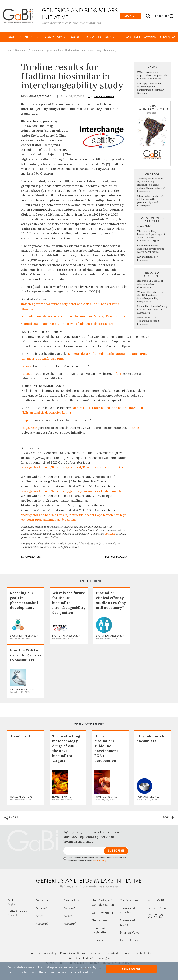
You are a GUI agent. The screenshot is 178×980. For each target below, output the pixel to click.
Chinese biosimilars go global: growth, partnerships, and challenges (151, 201)
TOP (168, 818)
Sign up (130, 16)
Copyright (112, 954)
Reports (97, 941)
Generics (29, 37)
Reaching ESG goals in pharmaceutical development (150, 284)
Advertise (150, 37)
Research (36, 51)
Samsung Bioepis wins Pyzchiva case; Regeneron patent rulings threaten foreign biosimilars (152, 185)
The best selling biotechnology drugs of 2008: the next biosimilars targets (151, 236)
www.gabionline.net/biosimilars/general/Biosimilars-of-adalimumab (71, 491)
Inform (118, 374)
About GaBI (133, 37)
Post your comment (104, 97)
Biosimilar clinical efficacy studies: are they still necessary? (152, 310)
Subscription (168, 37)
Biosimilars (55, 37)
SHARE (11, 818)
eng (158, 16)
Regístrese (29, 428)
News (39, 916)
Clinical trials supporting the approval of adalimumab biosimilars (67, 324)
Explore (28, 421)
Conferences (129, 901)
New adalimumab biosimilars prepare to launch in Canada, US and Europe (74, 317)
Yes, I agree (131, 969)
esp (166, 16)
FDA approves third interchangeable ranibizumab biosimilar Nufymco (151, 89)
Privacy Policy (99, 861)
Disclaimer (95, 954)
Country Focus (102, 913)
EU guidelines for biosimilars (148, 259)
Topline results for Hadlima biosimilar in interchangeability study (81, 51)
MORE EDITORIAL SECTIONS (93, 37)
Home (10, 37)
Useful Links (129, 941)
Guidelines (100, 921)
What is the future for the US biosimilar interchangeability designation (150, 297)
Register (28, 374)
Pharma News (130, 933)
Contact (127, 954)
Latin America (19, 913)
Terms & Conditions (72, 954)
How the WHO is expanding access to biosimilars (149, 321)
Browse (27, 366)
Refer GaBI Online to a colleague (89, 958)
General (41, 908)
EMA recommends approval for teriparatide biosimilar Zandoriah (152, 76)
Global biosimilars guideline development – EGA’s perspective (152, 249)
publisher (110, 534)
